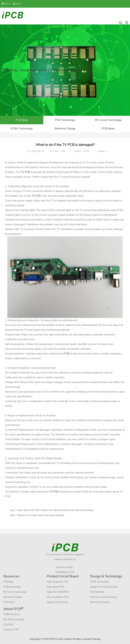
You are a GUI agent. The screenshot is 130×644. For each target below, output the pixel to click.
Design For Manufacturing (104, 587)
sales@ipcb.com (65, 572)
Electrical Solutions (100, 602)
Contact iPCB (11, 629)
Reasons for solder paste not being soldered (41, 515)
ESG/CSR (8, 625)
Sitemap (96, 639)
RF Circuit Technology (108, 120)
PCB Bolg (22, 120)
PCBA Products (12, 614)
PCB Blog (8, 582)
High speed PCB (55, 587)
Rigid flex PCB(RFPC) (58, 592)
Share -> (103, 151)
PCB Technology (65, 120)
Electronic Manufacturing (103, 597)
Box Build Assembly (14, 619)
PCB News (108, 129)
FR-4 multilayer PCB (57, 597)
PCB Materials (97, 592)
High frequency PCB (57, 582)
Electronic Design (65, 129)
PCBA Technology (22, 129)
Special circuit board (57, 602)
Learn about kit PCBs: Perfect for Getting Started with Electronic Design (55, 510)
